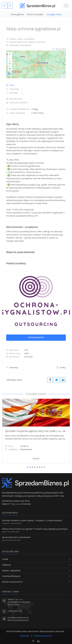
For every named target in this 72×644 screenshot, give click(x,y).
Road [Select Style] (10, 74)
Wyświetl (39, 459)
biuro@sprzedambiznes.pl (18, 618)
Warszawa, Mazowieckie (19, 45)
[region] (36, 64)
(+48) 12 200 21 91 (15, 611)
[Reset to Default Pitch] (10, 69)
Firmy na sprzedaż (35, 14)
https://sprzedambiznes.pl (18, 620)
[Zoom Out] (10, 59)
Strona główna (17, 14)
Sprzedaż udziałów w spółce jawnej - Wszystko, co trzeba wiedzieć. (32, 520)
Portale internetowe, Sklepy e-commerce (26, 42)
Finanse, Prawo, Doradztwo (20, 39)
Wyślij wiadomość (36, 337)
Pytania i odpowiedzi (11, 571)
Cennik (5, 559)
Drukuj (61, 367)
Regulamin (25, 636)
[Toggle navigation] (66, 6)
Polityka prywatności (43, 636)
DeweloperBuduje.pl (11, 576)
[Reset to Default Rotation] (10, 64)
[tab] (36, 49)
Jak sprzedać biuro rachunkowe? (16, 537)
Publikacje (7, 565)
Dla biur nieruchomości (12, 582)
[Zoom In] (10, 54)
